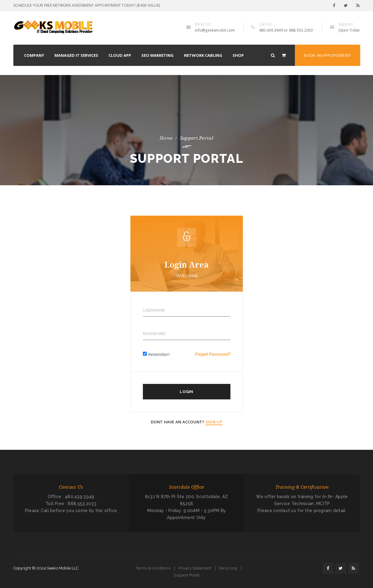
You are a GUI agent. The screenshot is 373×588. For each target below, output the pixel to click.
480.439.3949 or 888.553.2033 (286, 30)
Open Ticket (349, 30)
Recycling (228, 568)
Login (186, 392)
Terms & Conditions (153, 568)
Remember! (159, 354)
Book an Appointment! (327, 55)
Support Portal (187, 575)
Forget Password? (212, 354)
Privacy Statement (195, 568)
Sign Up (214, 422)
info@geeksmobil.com (215, 30)
